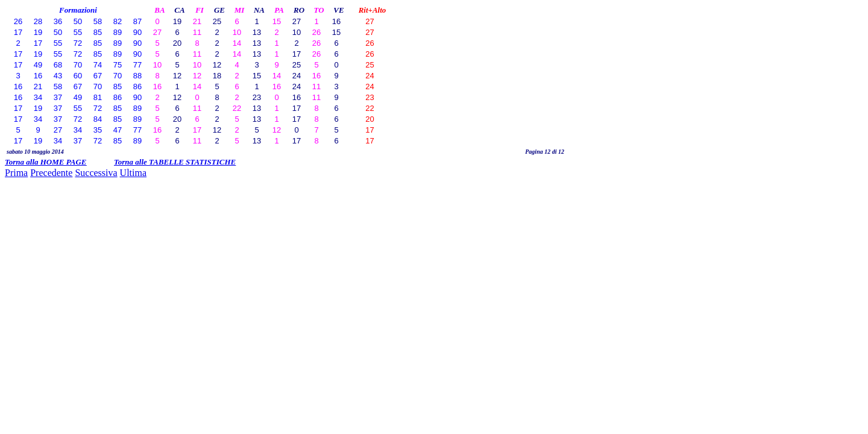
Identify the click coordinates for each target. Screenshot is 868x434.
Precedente (51, 173)
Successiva (96, 173)
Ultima (133, 173)
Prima (16, 173)
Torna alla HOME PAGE (46, 162)
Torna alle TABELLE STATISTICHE (175, 162)
